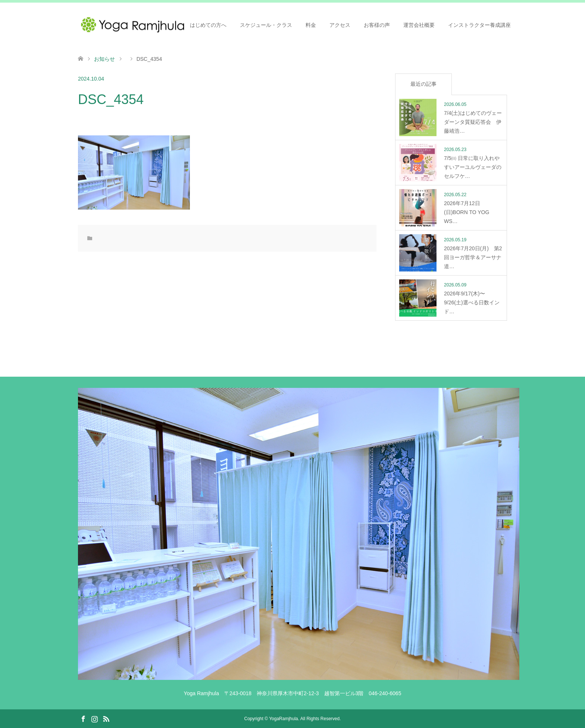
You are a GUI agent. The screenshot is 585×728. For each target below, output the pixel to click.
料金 (311, 25)
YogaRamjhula (284, 719)
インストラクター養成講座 (479, 25)
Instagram (94, 718)
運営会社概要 (419, 25)
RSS (106, 718)
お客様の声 (377, 25)
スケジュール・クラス (266, 25)
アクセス (340, 25)
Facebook (83, 718)
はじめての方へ (208, 25)
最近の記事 (423, 84)
